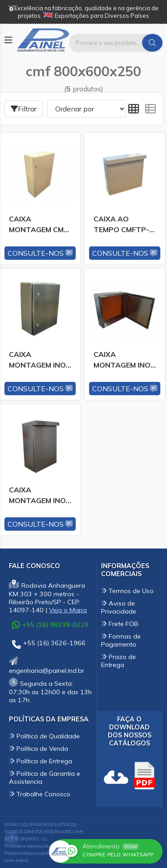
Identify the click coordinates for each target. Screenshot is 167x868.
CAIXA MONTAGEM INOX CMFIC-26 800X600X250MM (124, 361)
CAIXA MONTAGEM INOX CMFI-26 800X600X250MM (40, 361)
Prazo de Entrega (118, 661)
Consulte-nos (40, 253)
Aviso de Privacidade (119, 607)
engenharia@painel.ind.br (47, 666)
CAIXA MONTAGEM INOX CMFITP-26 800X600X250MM (40, 497)
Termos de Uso (127, 591)
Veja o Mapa (68, 610)
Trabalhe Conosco (40, 794)
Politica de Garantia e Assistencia (45, 778)
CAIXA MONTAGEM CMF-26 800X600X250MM (40, 226)
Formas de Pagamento (121, 640)
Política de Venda (39, 749)
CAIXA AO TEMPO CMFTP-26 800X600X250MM (124, 226)
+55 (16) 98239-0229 (50, 625)
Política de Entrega (41, 761)
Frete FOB (120, 624)
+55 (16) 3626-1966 (49, 645)
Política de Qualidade (44, 736)
